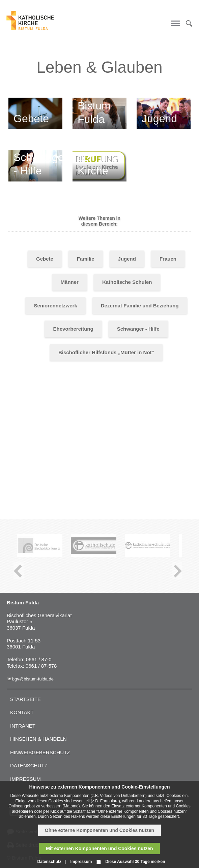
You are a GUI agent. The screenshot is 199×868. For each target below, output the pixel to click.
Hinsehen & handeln (38, 739)
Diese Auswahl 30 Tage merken (135, 862)
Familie (86, 259)
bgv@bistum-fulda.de (33, 679)
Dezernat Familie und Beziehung (140, 306)
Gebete (45, 259)
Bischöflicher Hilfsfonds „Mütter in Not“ (106, 352)
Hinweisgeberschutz (40, 752)
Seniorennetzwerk (55, 306)
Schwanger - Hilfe (138, 329)
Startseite (25, 699)
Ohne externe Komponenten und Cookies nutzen (99, 830)
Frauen (168, 259)
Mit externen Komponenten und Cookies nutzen (99, 848)
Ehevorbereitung (73, 329)
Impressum (25, 779)
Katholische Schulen (127, 282)
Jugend (127, 259)
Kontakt (22, 712)
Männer (70, 282)
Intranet (23, 726)
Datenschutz (29, 765)
